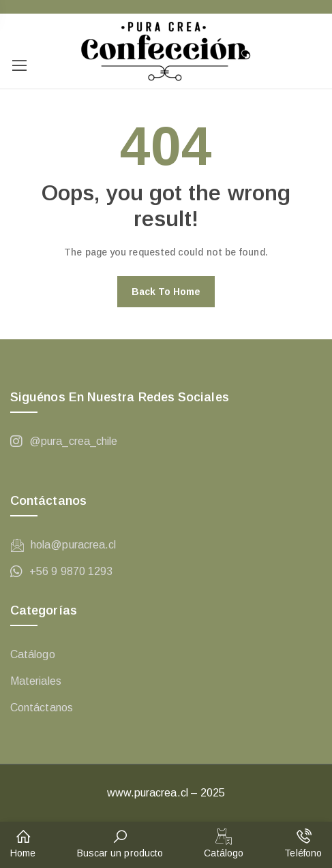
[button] (23, 845)
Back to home (166, 292)
